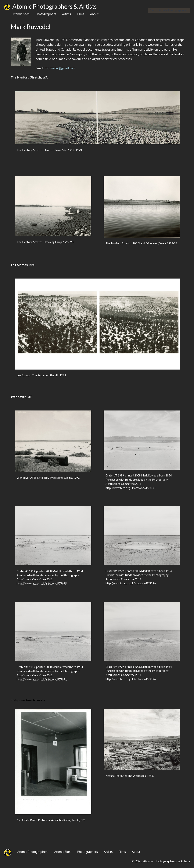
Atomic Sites (21, 14)
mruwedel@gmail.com (60, 68)
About (94, 14)
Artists (66, 14)
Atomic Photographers (33, 852)
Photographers (46, 14)
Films (81, 14)
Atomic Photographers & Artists (54, 6)
